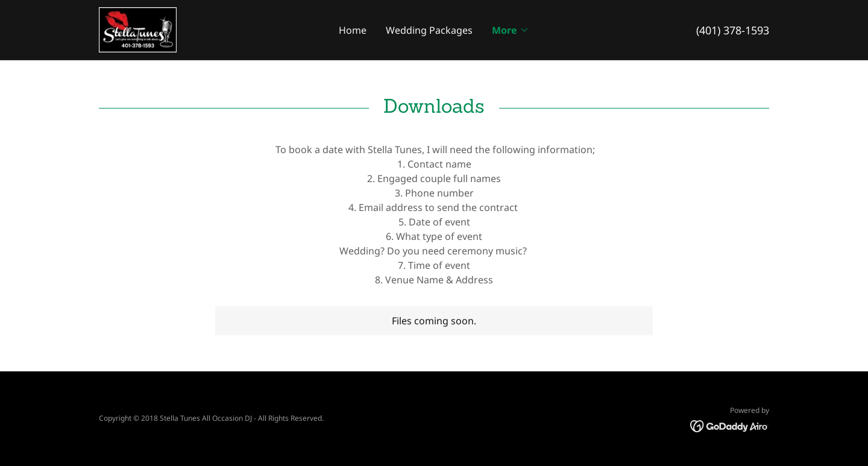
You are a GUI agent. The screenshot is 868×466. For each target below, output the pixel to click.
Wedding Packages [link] (429, 30)
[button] (511, 30)
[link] (138, 29)
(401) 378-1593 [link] (733, 30)
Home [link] (353, 30)
